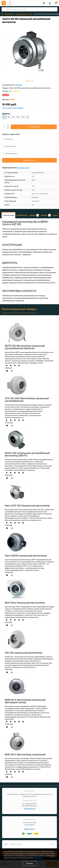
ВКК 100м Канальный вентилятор (25, 603)
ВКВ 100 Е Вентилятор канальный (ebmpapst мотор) (25, 701)
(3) (10, 91)
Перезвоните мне (29, 809)
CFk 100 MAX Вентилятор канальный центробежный (27, 400)
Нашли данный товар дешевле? (13, 108)
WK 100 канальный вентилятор (23, 653)
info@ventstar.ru (30, 829)
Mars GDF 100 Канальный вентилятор (27, 506)
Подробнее (38, 858)
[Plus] (8, 126)
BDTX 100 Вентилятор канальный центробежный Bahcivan (25, 347)
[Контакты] (50, 3)
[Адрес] (44, 3)
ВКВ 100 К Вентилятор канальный (25, 755)
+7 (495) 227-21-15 (30, 804)
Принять (30, 863)
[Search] (4, 9)
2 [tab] (29, 81)
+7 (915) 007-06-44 (30, 806)
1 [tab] (27, 81)
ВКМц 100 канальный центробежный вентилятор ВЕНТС (27, 454)
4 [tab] (32, 81)
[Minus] (8, 128)
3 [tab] (31, 81)
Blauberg (19, 85)
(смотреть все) (23, 168)
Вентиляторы (9, 14)
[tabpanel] (29, 51)
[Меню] (4, 3)
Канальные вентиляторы (24, 14)
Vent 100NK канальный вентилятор (26, 556)
